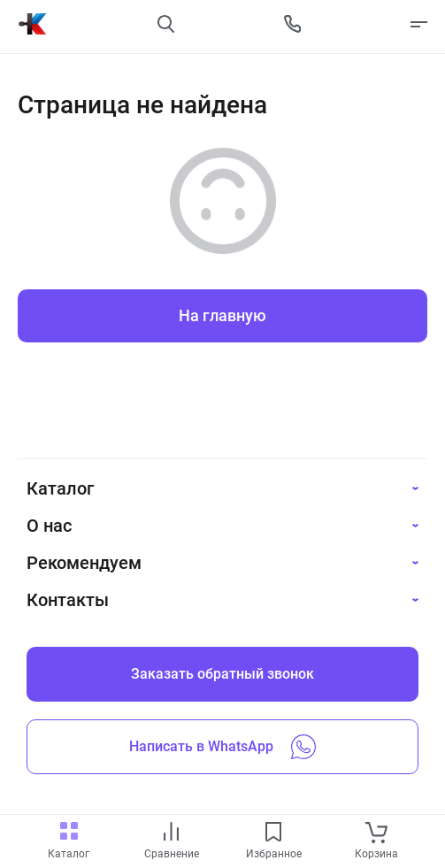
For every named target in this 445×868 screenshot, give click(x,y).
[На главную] (33, 24)
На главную (222, 315)
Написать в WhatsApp (222, 747)
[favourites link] (273, 833)
